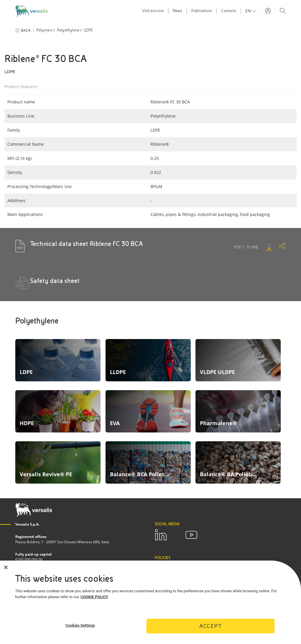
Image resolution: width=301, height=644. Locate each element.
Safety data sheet (55, 281)
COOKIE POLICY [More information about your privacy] (94, 597)
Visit (153, 11)
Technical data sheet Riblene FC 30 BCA (86, 244)
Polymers (45, 30)
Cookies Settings (80, 625)
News (178, 11)
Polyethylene (68, 30)
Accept (210, 626)
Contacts (229, 11)
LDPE (88, 30)
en (249, 11)
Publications (202, 11)
